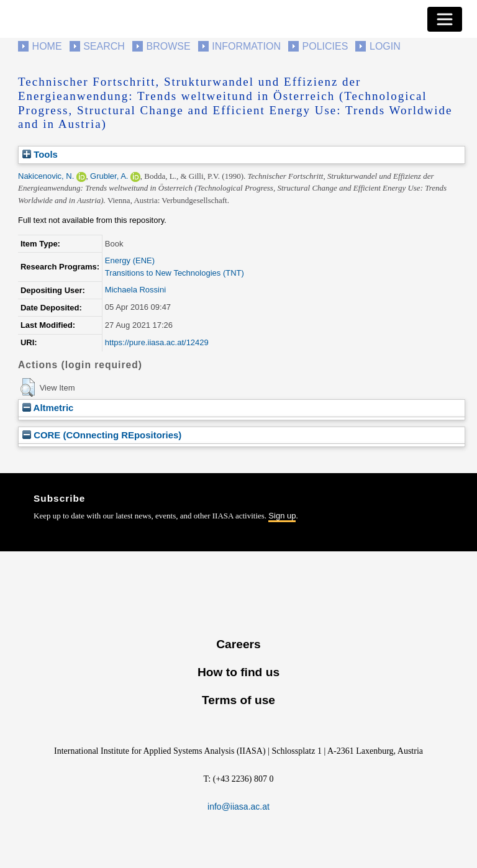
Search (104, 46)
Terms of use (238, 700)
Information (246, 46)
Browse (168, 46)
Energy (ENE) (130, 260)
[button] (28, 387)
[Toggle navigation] (445, 19)
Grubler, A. (109, 176)
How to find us (238, 672)
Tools (40, 154)
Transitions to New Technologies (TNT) (175, 273)
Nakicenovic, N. (46, 176)
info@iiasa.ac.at (238, 807)
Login (385, 46)
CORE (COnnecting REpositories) (102, 435)
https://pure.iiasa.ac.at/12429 (157, 342)
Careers (238, 644)
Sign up (282, 516)
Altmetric (48, 408)
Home (47, 46)
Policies (325, 46)
